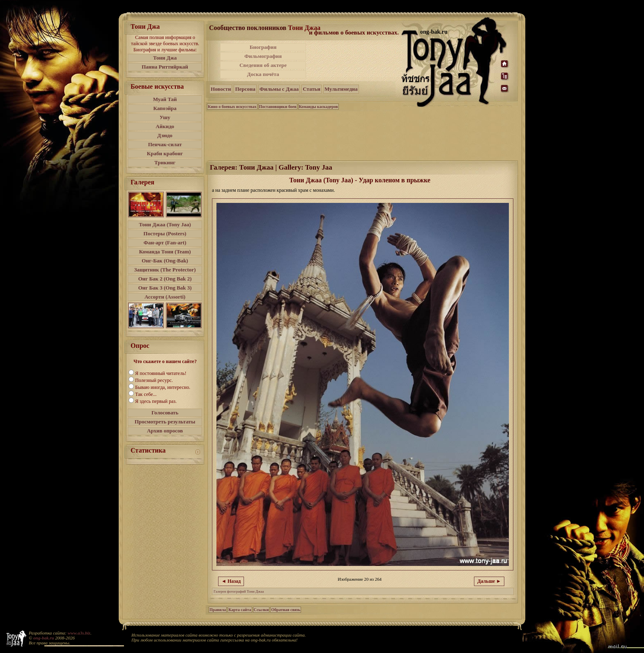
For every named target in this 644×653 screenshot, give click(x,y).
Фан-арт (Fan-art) (165, 243)
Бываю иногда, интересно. (163, 387)
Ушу (165, 117)
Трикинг (165, 162)
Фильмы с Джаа (279, 89)
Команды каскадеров (319, 107)
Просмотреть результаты (165, 422)
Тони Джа (165, 58)
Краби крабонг (165, 153)
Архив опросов (165, 431)
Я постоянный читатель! (161, 373)
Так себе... (146, 394)
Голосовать (165, 413)
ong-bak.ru (44, 638)
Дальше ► (489, 581)
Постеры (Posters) (165, 233)
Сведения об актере (263, 65)
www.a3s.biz (79, 633)
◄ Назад (231, 581)
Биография (263, 47)
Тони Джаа (304, 28)
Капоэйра (165, 108)
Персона (245, 89)
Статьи (312, 89)
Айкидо (165, 126)
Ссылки (261, 610)
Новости (221, 89)
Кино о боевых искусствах (232, 107)
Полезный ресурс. (154, 380)
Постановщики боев (278, 107)
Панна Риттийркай (165, 67)
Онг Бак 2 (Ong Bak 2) (165, 279)
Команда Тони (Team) (165, 252)
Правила (218, 610)
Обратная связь (286, 610)
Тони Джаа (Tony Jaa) (165, 224)
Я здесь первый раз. (156, 401)
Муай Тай (165, 99)
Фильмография (263, 56)
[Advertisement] (354, 61)
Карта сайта (240, 610)
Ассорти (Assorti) (165, 297)
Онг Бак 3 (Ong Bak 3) (165, 288)
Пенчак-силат (165, 144)
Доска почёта (263, 74)
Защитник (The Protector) (165, 270)
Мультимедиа (341, 89)
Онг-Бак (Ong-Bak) (165, 261)
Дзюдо (165, 135)
